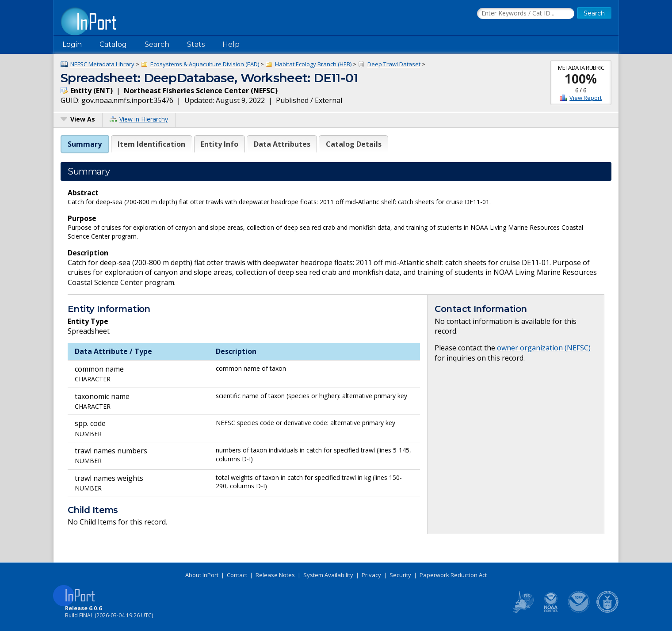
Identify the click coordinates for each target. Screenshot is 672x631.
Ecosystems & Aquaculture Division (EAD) (205, 64)
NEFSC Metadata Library (102, 64)
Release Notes (275, 575)
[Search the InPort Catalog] (526, 14)
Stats (196, 44)
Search (157, 44)
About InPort (202, 575)
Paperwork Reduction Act (453, 575)
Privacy (371, 575)
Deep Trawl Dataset (394, 64)
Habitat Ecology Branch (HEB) (313, 64)
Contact (237, 575)
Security (400, 575)
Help (231, 44)
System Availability (328, 575)
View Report (586, 98)
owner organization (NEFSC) (544, 348)
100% (581, 79)
